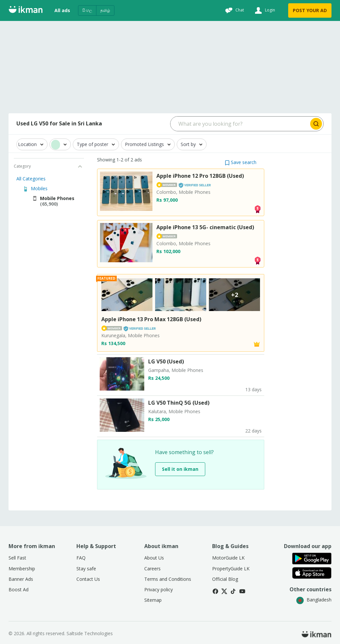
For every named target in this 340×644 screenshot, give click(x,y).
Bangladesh (314, 600)
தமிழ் (105, 10)
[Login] (264, 10)
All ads (62, 10)
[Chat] (234, 10)
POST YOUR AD (310, 10)
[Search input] (240, 124)
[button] (241, 162)
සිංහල (87, 10)
